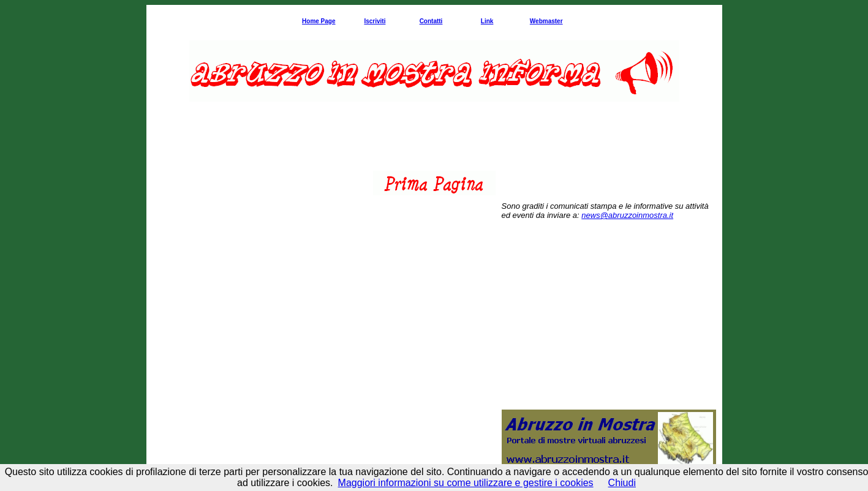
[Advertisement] (434, 143)
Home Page (319, 21)
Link (487, 21)
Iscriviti (375, 21)
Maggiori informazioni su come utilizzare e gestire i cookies (466, 483)
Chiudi (622, 483)
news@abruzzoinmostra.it (627, 215)
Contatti (431, 21)
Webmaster (546, 21)
